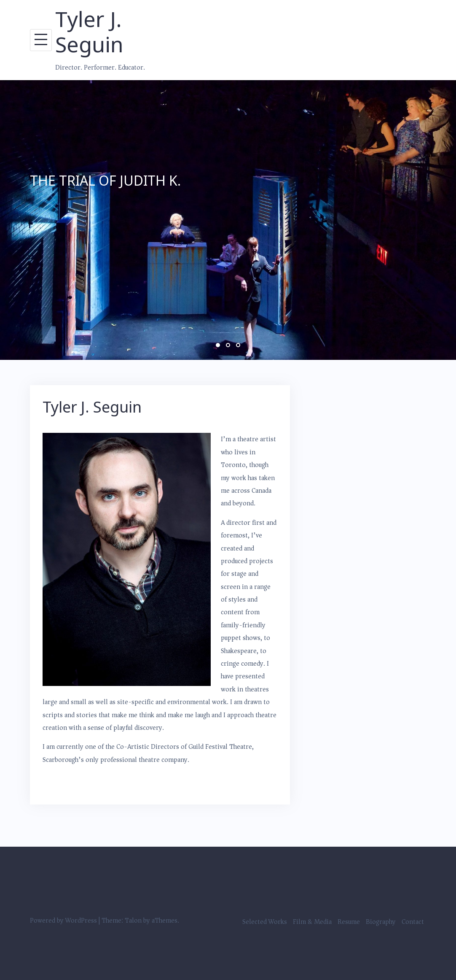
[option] (228, 220)
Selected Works (265, 922)
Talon (133, 921)
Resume (349, 922)
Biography (381, 922)
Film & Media (312, 922)
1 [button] (218, 345)
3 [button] (238, 345)
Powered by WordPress (63, 921)
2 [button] (228, 345)
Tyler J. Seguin (89, 32)
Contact (413, 922)
